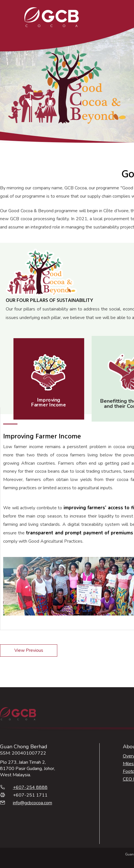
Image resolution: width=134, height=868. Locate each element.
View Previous (29, 650)
